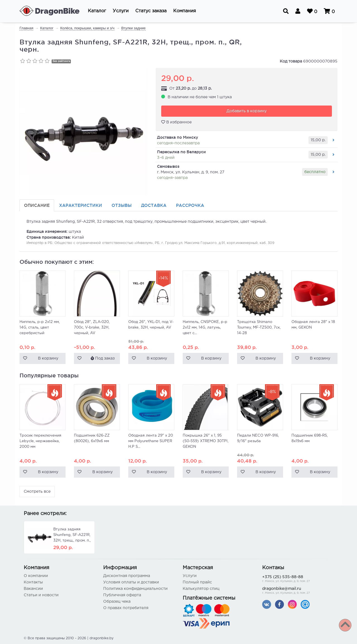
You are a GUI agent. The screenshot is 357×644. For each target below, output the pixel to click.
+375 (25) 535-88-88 (298, 579)
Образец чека (117, 602)
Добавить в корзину (247, 111)
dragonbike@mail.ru (298, 591)
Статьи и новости (41, 595)
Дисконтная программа (127, 576)
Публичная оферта (122, 595)
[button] (97, 11)
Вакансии (33, 589)
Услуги (190, 576)
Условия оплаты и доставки (131, 582)
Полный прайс (197, 582)
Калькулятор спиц (201, 589)
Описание (37, 205)
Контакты (33, 582)
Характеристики (81, 205)
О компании (36, 576)
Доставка (154, 205)
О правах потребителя (126, 608)
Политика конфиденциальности (135, 589)
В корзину (48, 358)
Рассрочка (190, 205)
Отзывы (122, 205)
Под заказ (103, 358)
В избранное (176, 122)
